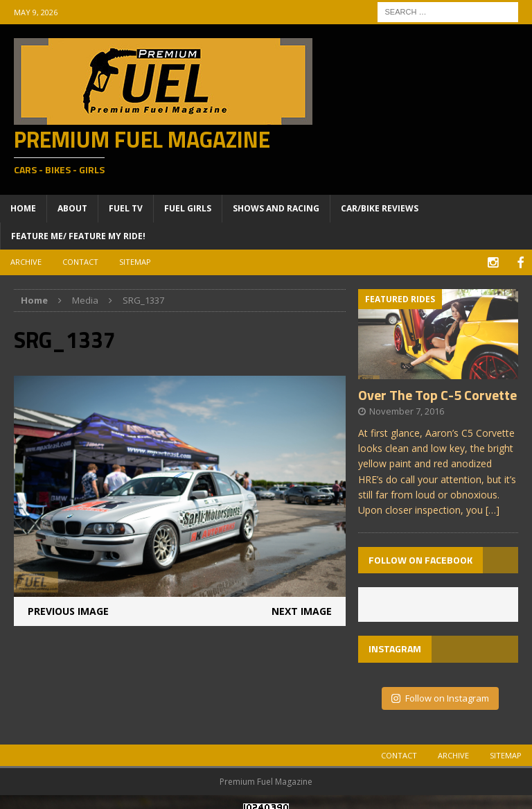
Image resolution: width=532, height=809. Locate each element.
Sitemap (135, 262)
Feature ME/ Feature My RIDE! (78, 236)
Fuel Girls (188, 208)
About (72, 208)
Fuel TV (126, 208)
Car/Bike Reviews (380, 208)
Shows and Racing (276, 208)
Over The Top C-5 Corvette (437, 393)
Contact (80, 262)
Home (23, 208)
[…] (493, 508)
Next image (302, 609)
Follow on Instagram (440, 696)
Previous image (68, 609)
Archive (26, 262)
